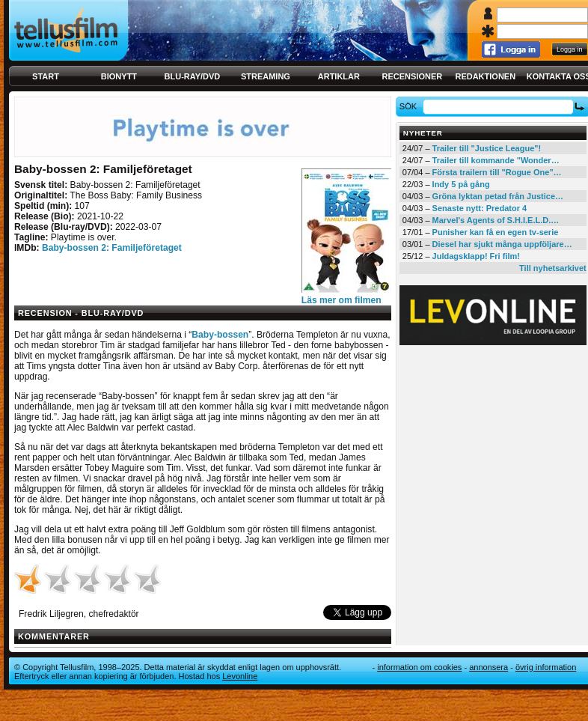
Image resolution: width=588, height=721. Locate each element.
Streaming (266, 76)
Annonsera (489, 667)
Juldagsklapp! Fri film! (476, 256)
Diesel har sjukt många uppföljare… (502, 244)
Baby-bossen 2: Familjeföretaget (112, 248)
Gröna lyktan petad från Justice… (498, 196)
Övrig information (546, 667)
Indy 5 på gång (461, 184)
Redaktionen (485, 76)
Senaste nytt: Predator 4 (480, 208)
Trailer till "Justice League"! (487, 148)
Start (46, 76)
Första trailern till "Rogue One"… (497, 172)
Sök (410, 106)
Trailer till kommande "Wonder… (496, 160)
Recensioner (412, 76)
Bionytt (119, 76)
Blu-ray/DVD (193, 76)
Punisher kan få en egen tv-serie (496, 232)
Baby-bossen (220, 335)
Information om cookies (419, 667)
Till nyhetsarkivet (553, 268)
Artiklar (339, 76)
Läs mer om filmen (342, 300)
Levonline (240, 676)
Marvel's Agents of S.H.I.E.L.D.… (496, 220)
